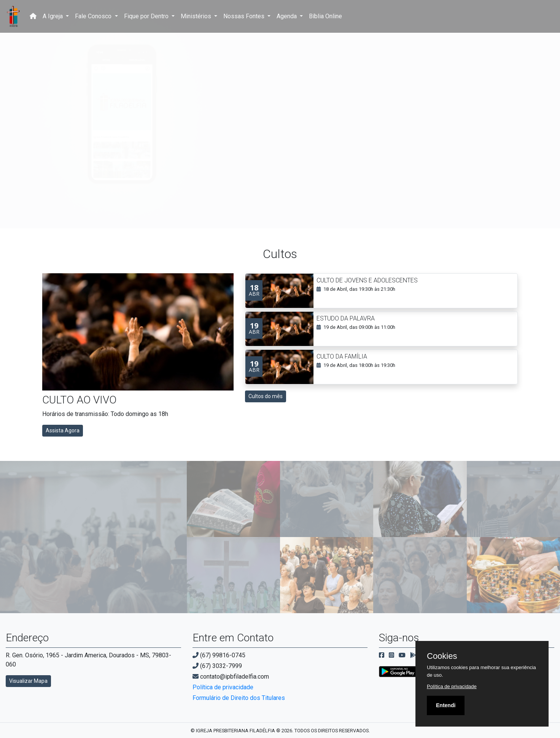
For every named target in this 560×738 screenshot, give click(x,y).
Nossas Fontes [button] (245, 16)
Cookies (442, 656)
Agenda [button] (287, 16)
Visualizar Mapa (28, 681)
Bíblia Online (325, 16)
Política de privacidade (223, 687)
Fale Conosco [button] (94, 16)
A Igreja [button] (53, 16)
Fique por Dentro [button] (147, 16)
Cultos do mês (266, 396)
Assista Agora (63, 430)
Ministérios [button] (197, 16)
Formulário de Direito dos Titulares (239, 698)
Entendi (446, 705)
